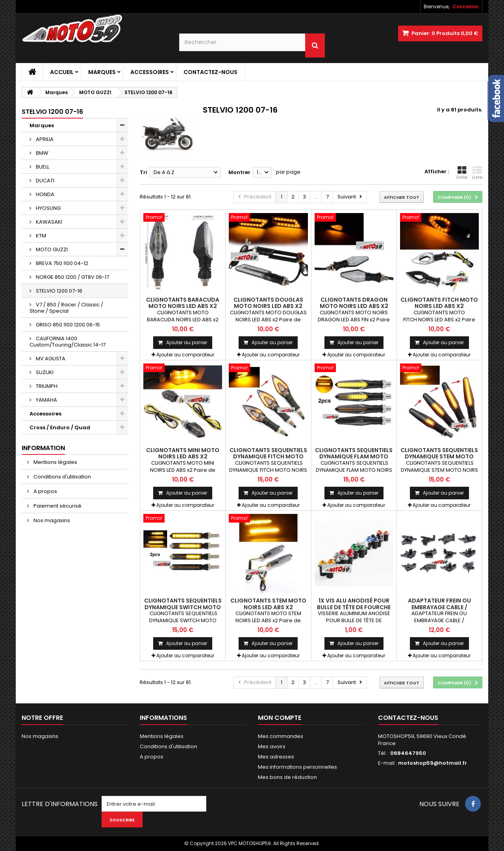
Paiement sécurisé (57, 506)
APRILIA (44, 139)
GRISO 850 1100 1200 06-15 (67, 325)
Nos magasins (51, 520)
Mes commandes (281, 736)
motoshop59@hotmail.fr (433, 763)
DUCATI (44, 181)
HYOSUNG (48, 208)
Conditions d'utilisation (62, 477)
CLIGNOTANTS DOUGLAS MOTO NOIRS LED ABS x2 (268, 303)
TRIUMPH (46, 386)
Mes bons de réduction (287, 777)
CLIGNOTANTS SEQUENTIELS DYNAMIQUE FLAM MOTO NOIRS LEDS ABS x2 (354, 457)
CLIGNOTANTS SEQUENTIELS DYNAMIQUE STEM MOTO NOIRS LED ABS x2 (439, 457)
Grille (462, 173)
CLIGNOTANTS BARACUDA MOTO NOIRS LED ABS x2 (183, 303)
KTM (40, 236)
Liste (477, 173)
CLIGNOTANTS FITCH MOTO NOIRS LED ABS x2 (439, 303)
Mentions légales (55, 462)
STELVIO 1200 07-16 (58, 291)
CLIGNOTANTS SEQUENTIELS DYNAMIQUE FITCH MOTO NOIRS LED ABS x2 (268, 457)
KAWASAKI (48, 222)
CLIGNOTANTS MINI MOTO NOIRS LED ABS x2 (183, 453)
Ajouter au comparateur (185, 355)
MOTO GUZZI (51, 249)
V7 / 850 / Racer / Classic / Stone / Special (66, 308)
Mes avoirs (272, 746)
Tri (144, 172)
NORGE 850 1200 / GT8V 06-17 (72, 277)
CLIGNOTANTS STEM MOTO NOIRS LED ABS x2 (268, 604)
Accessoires (150, 72)
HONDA (44, 194)
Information (43, 448)
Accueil (62, 72)
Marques (102, 72)
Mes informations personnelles (297, 767)
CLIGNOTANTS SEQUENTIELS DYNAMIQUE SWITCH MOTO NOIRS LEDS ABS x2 (183, 607)
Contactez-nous (210, 72)
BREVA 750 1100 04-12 (61, 263)
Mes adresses (276, 757)
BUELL (42, 167)
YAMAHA (46, 400)
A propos (45, 491)
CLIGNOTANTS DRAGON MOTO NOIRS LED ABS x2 (354, 303)
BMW (42, 153)
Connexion (466, 6)
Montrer (239, 172)
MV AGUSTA (50, 359)
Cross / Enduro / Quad (60, 427)
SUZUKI (44, 372)
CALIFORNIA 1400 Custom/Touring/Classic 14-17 (68, 342)
